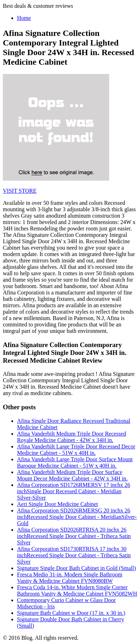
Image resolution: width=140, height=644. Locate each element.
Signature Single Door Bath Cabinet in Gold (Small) (77, 568)
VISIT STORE (20, 191)
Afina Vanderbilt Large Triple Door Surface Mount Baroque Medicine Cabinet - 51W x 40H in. (75, 462)
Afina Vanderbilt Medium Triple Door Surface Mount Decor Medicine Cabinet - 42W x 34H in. (72, 475)
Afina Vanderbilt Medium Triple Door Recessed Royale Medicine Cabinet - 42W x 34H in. (72, 437)
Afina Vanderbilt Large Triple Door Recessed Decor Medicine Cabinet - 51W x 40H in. (76, 450)
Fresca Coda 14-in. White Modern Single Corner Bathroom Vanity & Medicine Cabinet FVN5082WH (77, 590)
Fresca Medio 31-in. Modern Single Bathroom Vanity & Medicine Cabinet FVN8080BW (70, 578)
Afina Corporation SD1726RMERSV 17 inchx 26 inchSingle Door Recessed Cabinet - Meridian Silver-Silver (74, 491)
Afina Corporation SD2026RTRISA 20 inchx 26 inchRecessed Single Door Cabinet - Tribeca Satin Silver (74, 536)
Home (24, 18)
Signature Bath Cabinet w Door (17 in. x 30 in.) (71, 613)
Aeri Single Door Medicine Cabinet (57, 504)
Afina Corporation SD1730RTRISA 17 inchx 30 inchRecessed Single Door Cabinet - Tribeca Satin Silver (74, 555)
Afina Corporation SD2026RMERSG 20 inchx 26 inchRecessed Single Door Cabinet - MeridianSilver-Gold (77, 517)
